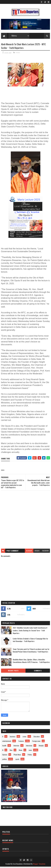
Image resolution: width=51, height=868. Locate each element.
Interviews (29, 747)
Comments (38, 672)
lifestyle (41, 747)
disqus (37, 552)
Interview (16, 747)
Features (21, 742)
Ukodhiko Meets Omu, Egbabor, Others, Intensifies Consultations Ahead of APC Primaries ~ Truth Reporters (31, 662)
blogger (29, 552)
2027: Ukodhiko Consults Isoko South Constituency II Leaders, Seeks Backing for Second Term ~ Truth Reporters (30, 632)
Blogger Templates (39, 865)
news (18, 54)
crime (24, 738)
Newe (21, 751)
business (13, 738)
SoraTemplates (18, 865)
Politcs (30, 756)
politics (5, 760)
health (4, 747)
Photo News (17, 756)
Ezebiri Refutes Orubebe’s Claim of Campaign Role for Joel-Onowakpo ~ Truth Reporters (30, 641)
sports (17, 760)
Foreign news (36, 742)
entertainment (7, 742)
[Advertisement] (25, 521)
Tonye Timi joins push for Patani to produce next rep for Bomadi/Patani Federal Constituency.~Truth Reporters (31, 652)
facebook (45, 552)
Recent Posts (13, 672)
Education (37, 738)
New (11, 751)
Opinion (5, 756)
